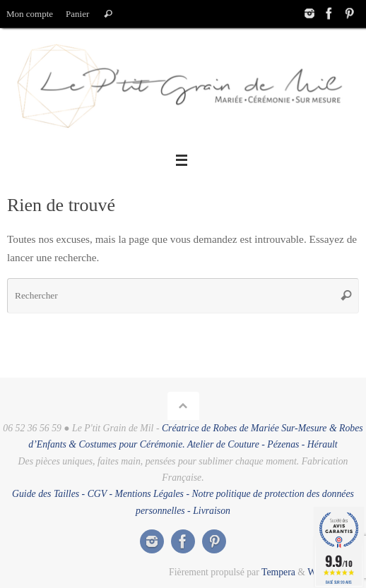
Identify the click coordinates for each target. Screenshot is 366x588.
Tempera (278, 572)
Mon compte (30, 14)
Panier (77, 14)
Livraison (212, 511)
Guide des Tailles (46, 494)
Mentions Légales (149, 494)
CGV (97, 494)
